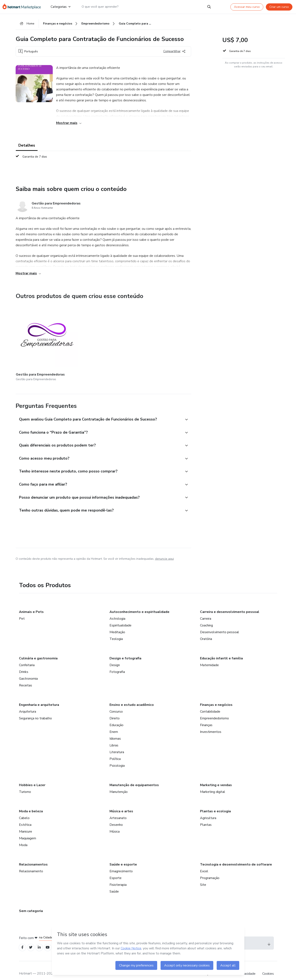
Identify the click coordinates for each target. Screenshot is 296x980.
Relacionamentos (33, 857)
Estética (25, 817)
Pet (22, 611)
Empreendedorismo (214, 711)
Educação (116, 718)
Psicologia (117, 758)
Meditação (117, 625)
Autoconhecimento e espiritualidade (139, 604)
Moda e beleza (31, 804)
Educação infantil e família (221, 651)
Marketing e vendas (216, 778)
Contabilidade (210, 704)
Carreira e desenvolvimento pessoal (230, 604)
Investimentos (211, 724)
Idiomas (115, 731)
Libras (114, 738)
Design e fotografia (125, 651)
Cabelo (24, 811)
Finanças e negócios (216, 697)
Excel (204, 864)
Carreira (206, 611)
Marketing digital (213, 784)
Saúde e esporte (123, 857)
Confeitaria (27, 658)
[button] (99, 409)
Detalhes (27, 146)
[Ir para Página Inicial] (23, 7)
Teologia (116, 632)
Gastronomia (28, 671)
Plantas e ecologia (215, 804)
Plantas (206, 817)
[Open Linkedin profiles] (41, 941)
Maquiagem (28, 831)
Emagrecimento (121, 864)
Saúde (114, 884)
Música (115, 824)
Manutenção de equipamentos (134, 778)
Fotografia (117, 664)
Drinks (24, 664)
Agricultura (208, 811)
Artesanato (118, 811)
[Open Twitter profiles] (32, 941)
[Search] (209, 7)
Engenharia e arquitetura (39, 697)
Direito (115, 711)
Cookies (268, 967)
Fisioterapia (118, 877)
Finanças (206, 718)
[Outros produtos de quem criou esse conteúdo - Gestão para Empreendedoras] (39, 339)
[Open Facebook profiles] (23, 941)
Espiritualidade (120, 618)
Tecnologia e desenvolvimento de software (236, 857)
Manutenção (119, 784)
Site (203, 877)
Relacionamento (31, 864)
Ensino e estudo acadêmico (132, 697)
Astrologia (117, 611)
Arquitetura (28, 704)
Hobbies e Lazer (32, 778)
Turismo (25, 784)
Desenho (116, 817)
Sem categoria (31, 904)
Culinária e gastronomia (38, 651)
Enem (114, 724)
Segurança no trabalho (35, 711)
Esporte (116, 871)
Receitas (26, 678)
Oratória (206, 632)
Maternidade (209, 658)
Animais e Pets (31, 604)
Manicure (26, 824)
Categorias (60, 7)
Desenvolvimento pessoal (220, 625)
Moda (23, 838)
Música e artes (121, 804)
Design (115, 658)
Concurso (116, 704)
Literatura (117, 745)
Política (115, 751)
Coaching (206, 618)
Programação (210, 871)
